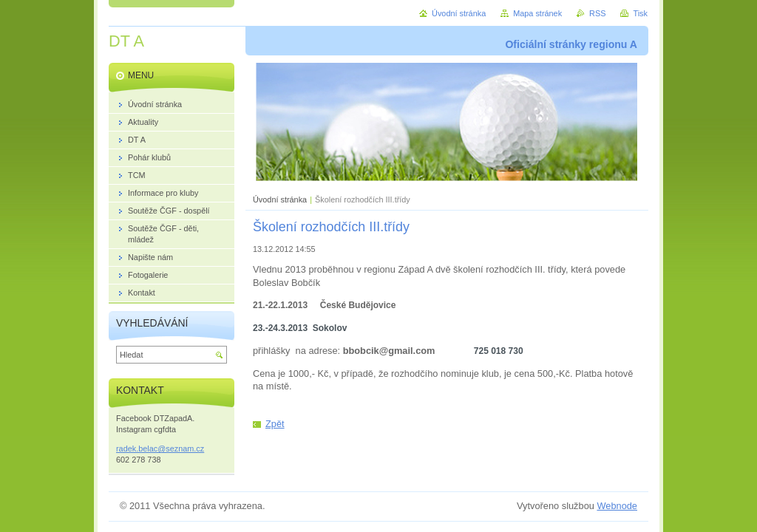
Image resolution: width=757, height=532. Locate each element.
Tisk (640, 13)
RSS (597, 13)
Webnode (617, 506)
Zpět (275, 424)
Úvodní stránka (280, 199)
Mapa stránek (537, 13)
